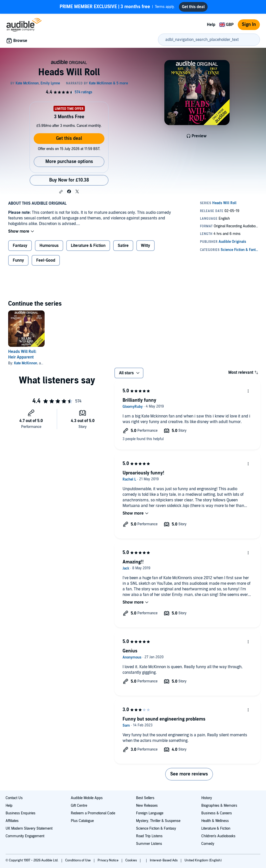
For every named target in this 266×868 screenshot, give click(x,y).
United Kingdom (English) (203, 860)
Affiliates (12, 821)
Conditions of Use (78, 860)
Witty (145, 246)
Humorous (49, 246)
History (207, 798)
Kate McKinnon (26, 363)
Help (211, 25)
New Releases (147, 806)
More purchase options (69, 162)
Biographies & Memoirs (219, 806)
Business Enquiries (21, 813)
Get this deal (69, 138)
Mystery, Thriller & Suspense (158, 821)
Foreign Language (150, 813)
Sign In (249, 25)
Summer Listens (149, 844)
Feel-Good (46, 260)
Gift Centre (79, 806)
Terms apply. (117, 7)
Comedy (208, 844)
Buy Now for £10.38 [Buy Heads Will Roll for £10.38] (69, 180)
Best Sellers (145, 798)
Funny (18, 260)
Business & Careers (217, 813)
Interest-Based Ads (164, 860)
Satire (123, 246)
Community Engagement (25, 836)
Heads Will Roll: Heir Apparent (22, 354)
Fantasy (20, 246)
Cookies (131, 860)
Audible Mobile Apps (87, 798)
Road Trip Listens (149, 836)
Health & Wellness (215, 821)
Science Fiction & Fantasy (156, 828)
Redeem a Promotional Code (93, 813)
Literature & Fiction (88, 246)
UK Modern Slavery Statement (29, 828)
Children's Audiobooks (218, 836)
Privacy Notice (108, 860)
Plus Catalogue (82, 821)
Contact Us (14, 798)
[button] (61, 192)
